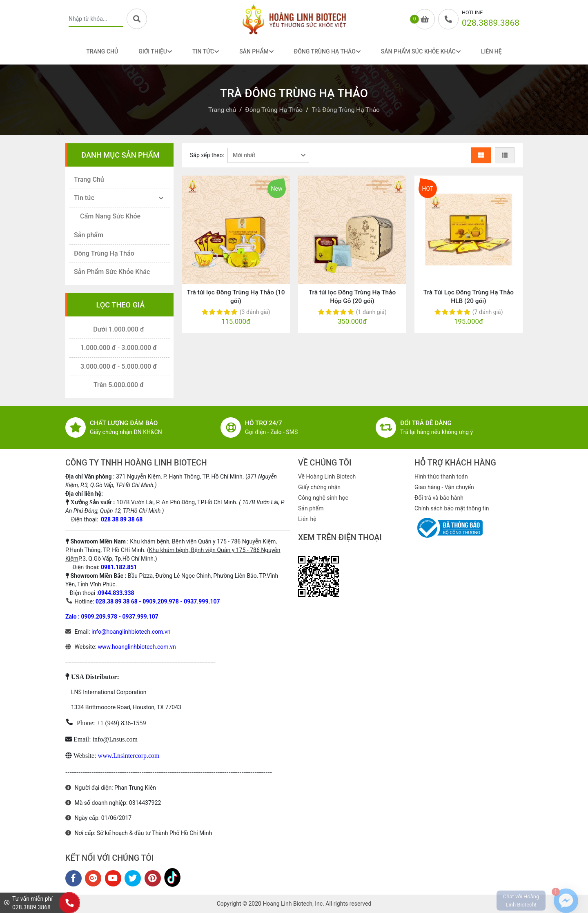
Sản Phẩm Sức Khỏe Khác (112, 272)
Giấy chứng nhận (319, 487)
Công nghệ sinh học (323, 498)
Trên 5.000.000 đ (119, 385)
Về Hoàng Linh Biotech (327, 477)
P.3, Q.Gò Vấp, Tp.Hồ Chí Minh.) (118, 559)
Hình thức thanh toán (441, 477)
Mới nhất (244, 155)
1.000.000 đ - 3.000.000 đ (119, 348)
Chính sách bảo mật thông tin (452, 508)
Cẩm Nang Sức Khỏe (110, 216)
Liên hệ (307, 519)
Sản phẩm (89, 235)
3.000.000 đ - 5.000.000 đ (119, 366)
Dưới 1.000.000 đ (119, 329)
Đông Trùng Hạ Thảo (104, 253)
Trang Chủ (102, 51)
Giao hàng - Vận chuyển (444, 487)
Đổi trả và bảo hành (439, 498)
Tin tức (84, 198)
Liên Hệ (491, 51)
